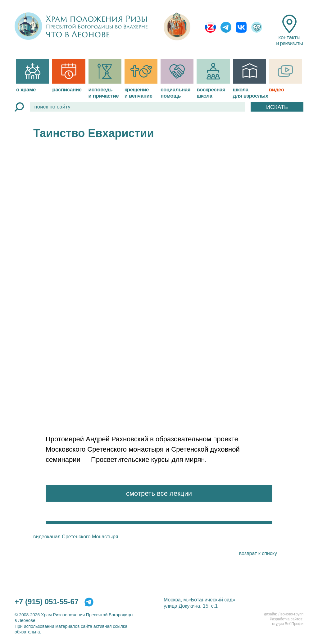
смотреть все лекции (159, 493)
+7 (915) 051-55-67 (47, 602)
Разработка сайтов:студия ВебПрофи (287, 622)
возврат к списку (258, 553)
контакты (289, 30)
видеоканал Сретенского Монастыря (76, 537)
